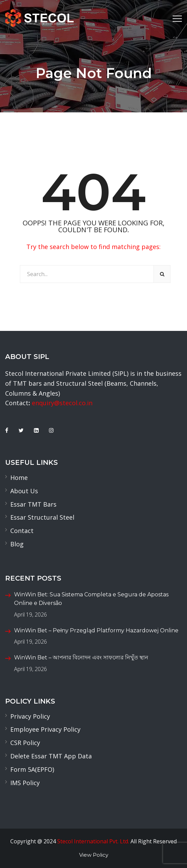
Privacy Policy (30, 716)
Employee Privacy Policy (45, 729)
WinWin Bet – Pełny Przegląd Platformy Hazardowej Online (96, 630)
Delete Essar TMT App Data (51, 756)
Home (19, 478)
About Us (24, 491)
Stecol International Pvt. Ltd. (93, 841)
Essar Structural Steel (42, 517)
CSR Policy (25, 743)
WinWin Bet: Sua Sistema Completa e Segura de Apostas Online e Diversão (91, 599)
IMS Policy (25, 783)
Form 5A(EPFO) (32, 769)
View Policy (94, 855)
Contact (22, 531)
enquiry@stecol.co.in (62, 403)
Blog (17, 544)
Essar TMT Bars (33, 504)
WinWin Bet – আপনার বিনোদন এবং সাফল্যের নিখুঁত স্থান (81, 658)
